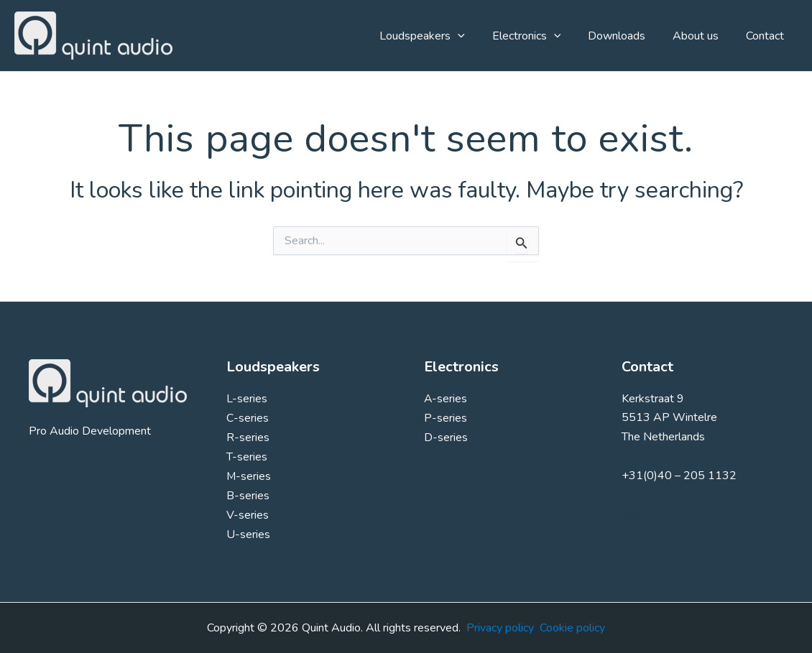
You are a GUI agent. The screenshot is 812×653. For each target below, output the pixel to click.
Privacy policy (500, 628)
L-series (247, 399)
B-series (248, 494)
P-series (446, 417)
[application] (477, 36)
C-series (248, 417)
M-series (249, 475)
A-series (446, 399)
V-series (248, 512)
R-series (248, 437)
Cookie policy (572, 628)
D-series (446, 437)
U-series (248, 532)
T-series (247, 455)
